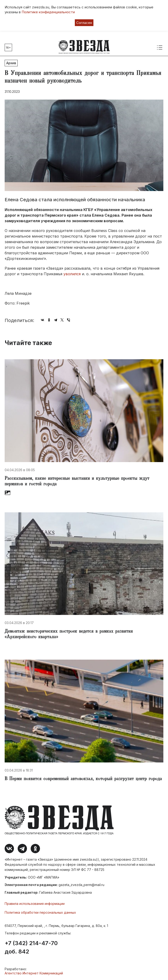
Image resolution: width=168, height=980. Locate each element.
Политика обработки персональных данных (40, 912)
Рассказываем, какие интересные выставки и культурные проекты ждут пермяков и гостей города (77, 482)
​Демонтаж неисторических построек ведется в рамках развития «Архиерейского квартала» (69, 634)
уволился (72, 274)
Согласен (84, 23)
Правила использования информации (35, 904)
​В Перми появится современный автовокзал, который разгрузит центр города (83, 779)
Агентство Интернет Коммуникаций (34, 973)
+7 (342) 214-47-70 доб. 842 (31, 947)
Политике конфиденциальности (48, 12)
